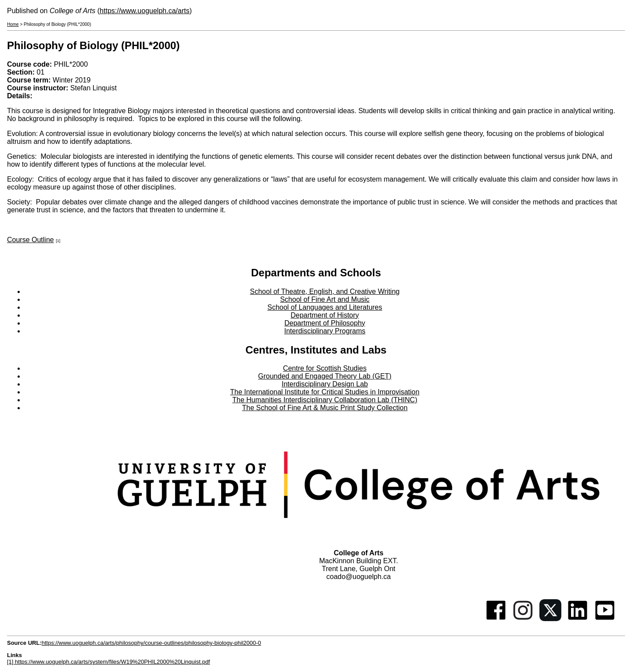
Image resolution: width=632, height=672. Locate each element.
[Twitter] (550, 619)
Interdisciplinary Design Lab (325, 384)
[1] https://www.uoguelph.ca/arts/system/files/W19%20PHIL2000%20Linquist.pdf (108, 662)
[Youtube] (605, 619)
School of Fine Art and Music (325, 299)
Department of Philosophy (325, 323)
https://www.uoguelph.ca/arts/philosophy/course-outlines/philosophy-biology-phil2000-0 (151, 643)
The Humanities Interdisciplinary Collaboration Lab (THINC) (325, 400)
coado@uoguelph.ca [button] (358, 577)
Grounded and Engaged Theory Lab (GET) (325, 376)
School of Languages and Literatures (325, 307)
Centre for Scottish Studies (325, 368)
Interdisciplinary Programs (325, 331)
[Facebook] (496, 619)
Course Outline (31, 240)
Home (13, 24)
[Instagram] (523, 619)
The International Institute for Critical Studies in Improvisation (325, 392)
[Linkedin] (578, 619)
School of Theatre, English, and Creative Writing (325, 291)
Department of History (325, 315)
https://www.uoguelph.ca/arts (145, 11)
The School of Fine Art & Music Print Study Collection (325, 408)
